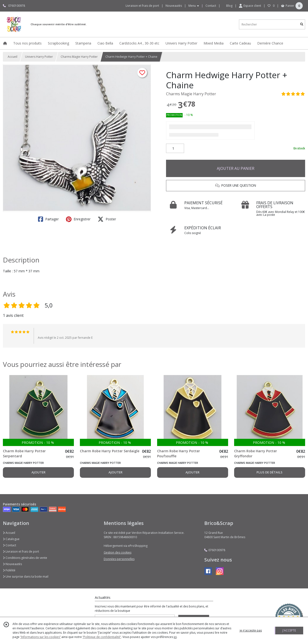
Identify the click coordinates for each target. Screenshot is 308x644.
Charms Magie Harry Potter (79, 57)
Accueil (13, 57)
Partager (48, 219)
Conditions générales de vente (25, 558)
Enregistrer (78, 219)
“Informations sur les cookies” (40, 637)
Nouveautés (12, 564)
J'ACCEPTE (289, 630)
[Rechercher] (302, 24)
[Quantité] (175, 148)
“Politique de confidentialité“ (102, 637)
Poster (107, 219)
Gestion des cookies (118, 552)
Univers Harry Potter (39, 57)
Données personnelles (119, 559)
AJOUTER (38, 472)
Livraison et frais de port (21, 552)
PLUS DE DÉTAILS (269, 472)
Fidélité (9, 570)
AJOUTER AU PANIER (236, 168)
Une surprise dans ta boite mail (26, 577)
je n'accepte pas (251, 630)
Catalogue (11, 539)
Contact (211, 6)
